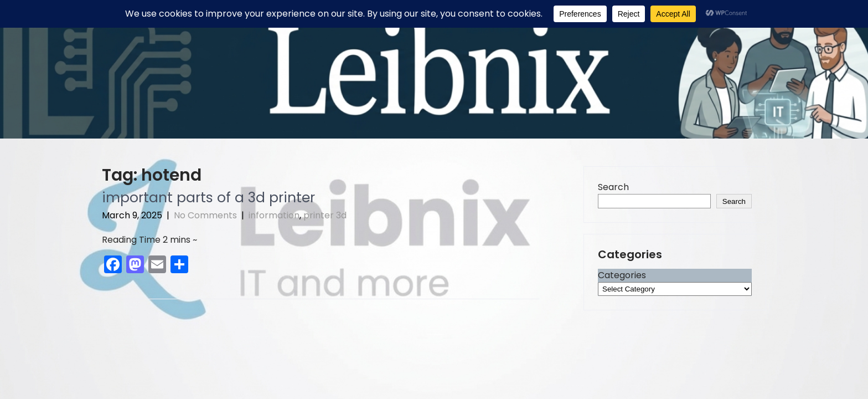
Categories (622, 275)
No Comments (205, 215)
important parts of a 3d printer (208, 198)
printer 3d (325, 215)
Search (613, 187)
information (274, 215)
